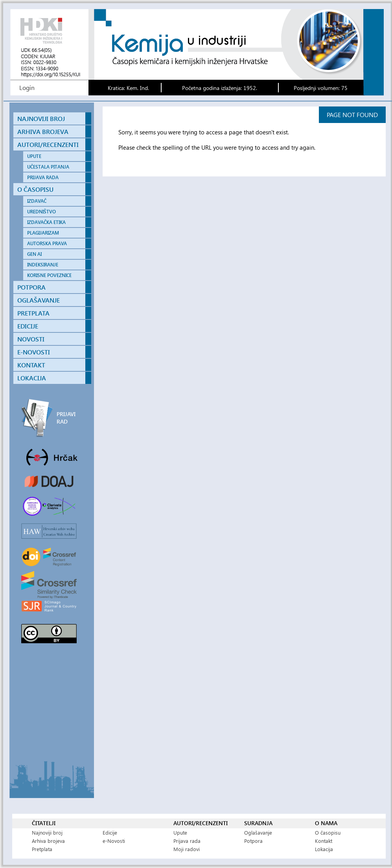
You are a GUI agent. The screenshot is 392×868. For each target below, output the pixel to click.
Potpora (253, 841)
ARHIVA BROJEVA (43, 131)
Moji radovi (187, 849)
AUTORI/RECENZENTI (48, 144)
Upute (180, 832)
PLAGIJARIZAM (43, 233)
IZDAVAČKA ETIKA (46, 222)
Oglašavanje (258, 832)
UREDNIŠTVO (41, 212)
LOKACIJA (32, 378)
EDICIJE (28, 326)
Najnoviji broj (47, 832)
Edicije (110, 832)
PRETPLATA (33, 313)
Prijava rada (187, 841)
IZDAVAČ (37, 201)
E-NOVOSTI (34, 352)
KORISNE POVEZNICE (49, 275)
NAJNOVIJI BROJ (41, 118)
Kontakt (324, 841)
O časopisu (328, 832)
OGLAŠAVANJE (39, 300)
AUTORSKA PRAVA (47, 243)
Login (27, 87)
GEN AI (34, 254)
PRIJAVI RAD (66, 418)
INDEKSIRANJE (43, 265)
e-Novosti (114, 841)
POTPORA (31, 287)
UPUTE (34, 156)
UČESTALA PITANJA (48, 167)
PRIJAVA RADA (43, 177)
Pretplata (42, 849)
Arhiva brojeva (48, 841)
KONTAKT (31, 365)
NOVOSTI (31, 339)
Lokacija (324, 849)
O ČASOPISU (35, 189)
